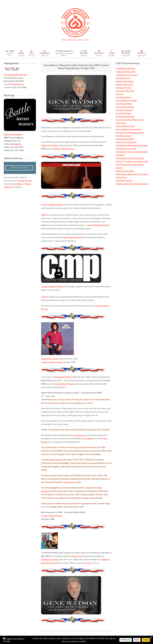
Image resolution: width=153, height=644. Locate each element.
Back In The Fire (124, 88)
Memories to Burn (50, 145)
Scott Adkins (17, 184)
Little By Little (124, 78)
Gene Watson (26, 181)
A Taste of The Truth (127, 149)
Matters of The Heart (127, 142)
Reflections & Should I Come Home (132, 145)
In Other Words (124, 97)
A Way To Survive (125, 110)
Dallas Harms (56, 460)
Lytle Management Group (15, 75)
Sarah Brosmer (18, 84)
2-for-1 (89, 563)
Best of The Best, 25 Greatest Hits (133, 161)
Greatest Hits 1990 (126, 91)
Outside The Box (125, 181)
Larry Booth (78, 435)
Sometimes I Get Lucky (127, 75)
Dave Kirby (81, 447)
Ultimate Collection (126, 116)
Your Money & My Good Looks (131, 158)
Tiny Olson (68, 482)
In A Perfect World (126, 139)
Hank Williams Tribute (127, 100)
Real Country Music (126, 171)
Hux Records (77, 556)
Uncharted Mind (124, 104)
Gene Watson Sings (126, 126)
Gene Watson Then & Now (129, 129)
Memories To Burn (125, 81)
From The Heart (124, 113)
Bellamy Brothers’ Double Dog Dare (133, 184)
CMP (43, 215)
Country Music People (64, 149)
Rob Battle (16, 144)
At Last (120, 94)
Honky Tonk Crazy (125, 84)
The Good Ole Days (126, 107)
